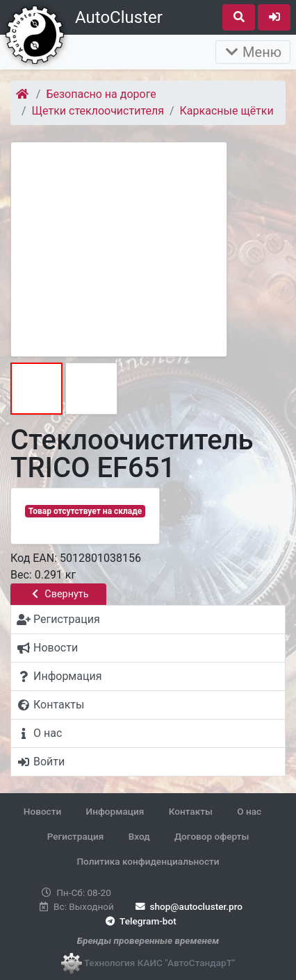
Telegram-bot (139, 921)
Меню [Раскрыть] (253, 52)
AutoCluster (119, 17)
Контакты (191, 811)
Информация (115, 811)
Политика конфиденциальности (148, 861)
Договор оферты (212, 836)
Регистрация (76, 836)
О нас (249, 811)
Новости (42, 811)
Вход (139, 836)
